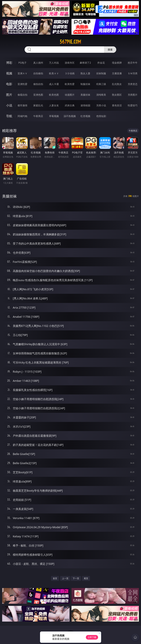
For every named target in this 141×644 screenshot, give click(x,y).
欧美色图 (54, 95)
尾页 (86, 578)
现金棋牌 (117, 63)
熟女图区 (117, 95)
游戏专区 (70, 63)
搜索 (110, 50)
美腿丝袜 (85, 95)
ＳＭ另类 (133, 73)
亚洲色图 (38, 95)
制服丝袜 (85, 84)
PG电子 (22, 63)
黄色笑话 (117, 105)
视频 (9, 73)
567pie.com (70, 42)
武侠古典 (70, 105)
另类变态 (133, 84)
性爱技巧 (133, 105)
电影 (9, 84)
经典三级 (101, 84)
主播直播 (117, 73)
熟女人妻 (85, 73)
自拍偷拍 (38, 73)
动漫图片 (70, 95)
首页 (55, 578)
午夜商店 (38, 116)
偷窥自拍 (22, 95)
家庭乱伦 (38, 105)
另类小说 (101, 105)
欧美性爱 (70, 84)
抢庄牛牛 (133, 63)
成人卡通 (54, 84)
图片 (9, 95)
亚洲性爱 (22, 84)
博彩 (9, 63)
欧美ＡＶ (54, 73)
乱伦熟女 (117, 84)
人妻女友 (54, 105)
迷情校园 (85, 105)
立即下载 (92, 637)
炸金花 (101, 63)
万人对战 (54, 63)
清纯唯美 (101, 95)
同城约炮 (22, 116)
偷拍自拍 (38, 84)
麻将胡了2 (85, 63)
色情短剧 (101, 116)
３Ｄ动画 (70, 73)
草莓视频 (54, 116)
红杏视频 (85, 116)
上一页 (65, 578)
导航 (9, 116)
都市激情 (22, 105)
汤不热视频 (70, 116)
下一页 (76, 578)
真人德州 (38, 63)
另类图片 (133, 95)
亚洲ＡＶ (22, 73)
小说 (9, 105)
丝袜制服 (101, 73)
